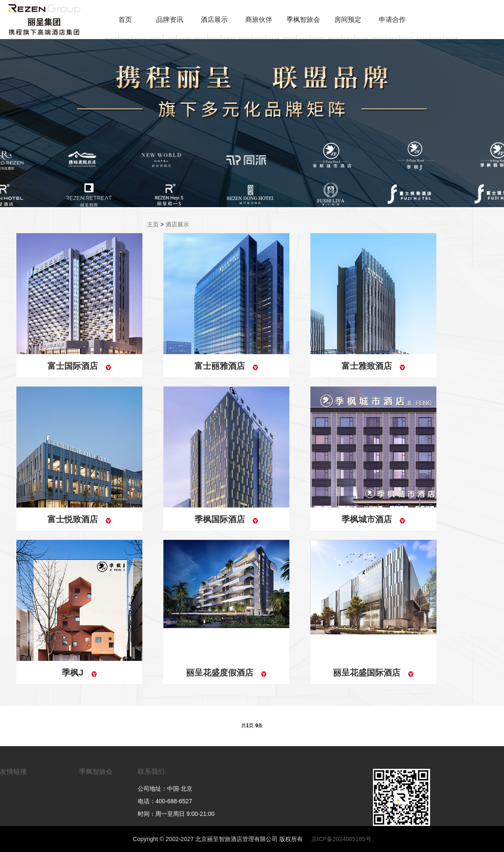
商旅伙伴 (259, 20)
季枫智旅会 (303, 20)
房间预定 (348, 20)
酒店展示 (214, 20)
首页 (125, 20)
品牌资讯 (170, 20)
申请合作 (392, 20)
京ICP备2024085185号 (341, 839)
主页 (153, 224)
